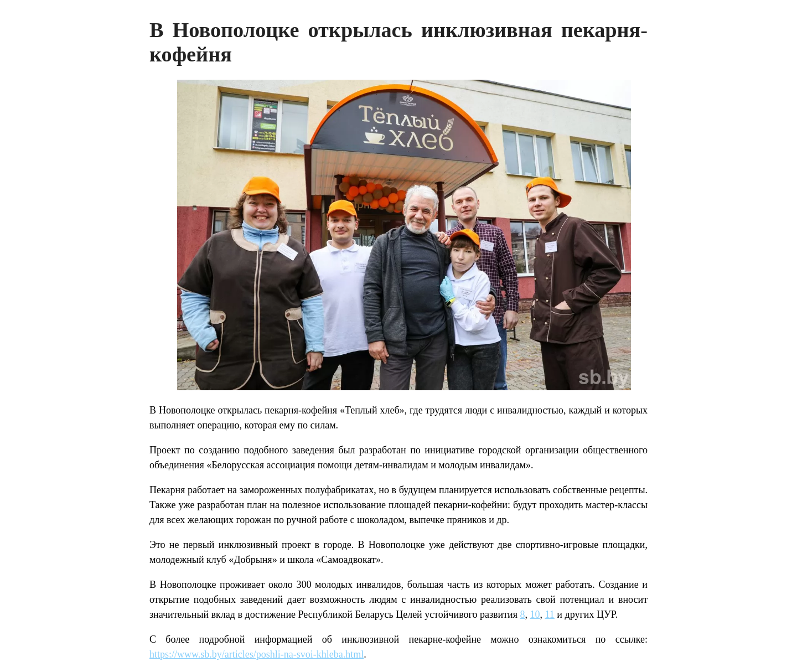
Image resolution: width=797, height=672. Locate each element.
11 (550, 614)
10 (535, 614)
